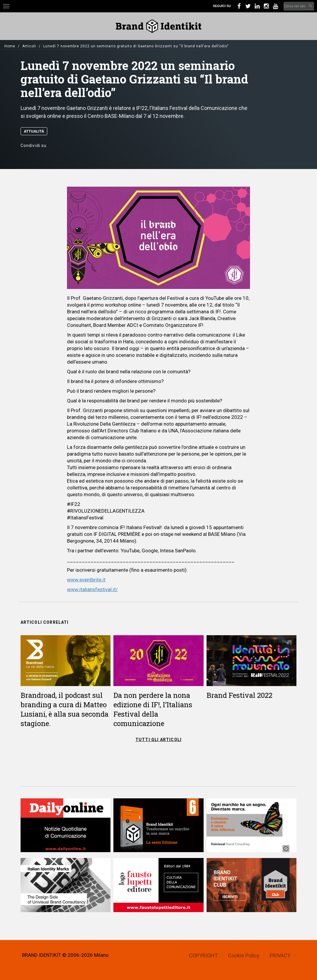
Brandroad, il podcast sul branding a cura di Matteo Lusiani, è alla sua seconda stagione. (64, 709)
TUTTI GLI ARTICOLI (158, 740)
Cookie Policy (244, 955)
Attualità (34, 131)
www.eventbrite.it (86, 580)
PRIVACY (280, 955)
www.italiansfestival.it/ (92, 589)
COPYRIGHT (203, 955)
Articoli (29, 46)
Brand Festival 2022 (239, 695)
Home (10, 46)
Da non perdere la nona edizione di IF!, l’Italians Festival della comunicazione (153, 709)
